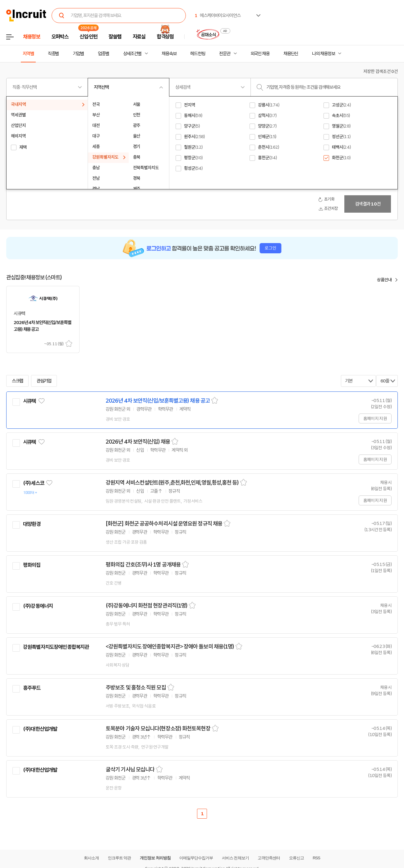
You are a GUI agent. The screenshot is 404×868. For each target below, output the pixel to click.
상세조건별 (132, 54)
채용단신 (291, 54)
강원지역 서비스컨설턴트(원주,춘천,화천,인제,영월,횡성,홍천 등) (172, 483)
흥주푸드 (32, 688)
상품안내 (384, 280)
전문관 (225, 54)
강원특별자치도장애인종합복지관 (56, 647)
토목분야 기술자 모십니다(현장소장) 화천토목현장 (158, 729)
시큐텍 (30, 401)
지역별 (28, 54)
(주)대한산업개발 (40, 729)
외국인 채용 (260, 54)
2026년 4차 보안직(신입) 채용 (138, 442)
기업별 (78, 54)
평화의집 (32, 565)
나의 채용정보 (323, 54)
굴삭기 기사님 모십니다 (130, 770)
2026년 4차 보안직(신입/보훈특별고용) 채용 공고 (158, 401)
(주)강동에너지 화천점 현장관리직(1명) (147, 606)
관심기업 (44, 381)
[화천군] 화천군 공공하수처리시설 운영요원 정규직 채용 (164, 524)
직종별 (53, 54)
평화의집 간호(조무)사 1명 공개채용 (143, 565)
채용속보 (169, 54)
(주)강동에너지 (38, 606)
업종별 (103, 54)
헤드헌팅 (198, 54)
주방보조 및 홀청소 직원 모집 (136, 688)
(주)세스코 (34, 483)
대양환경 (32, 524)
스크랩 (69, 344)
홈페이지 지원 (375, 418)
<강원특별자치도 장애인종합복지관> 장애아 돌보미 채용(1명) (170, 647)
